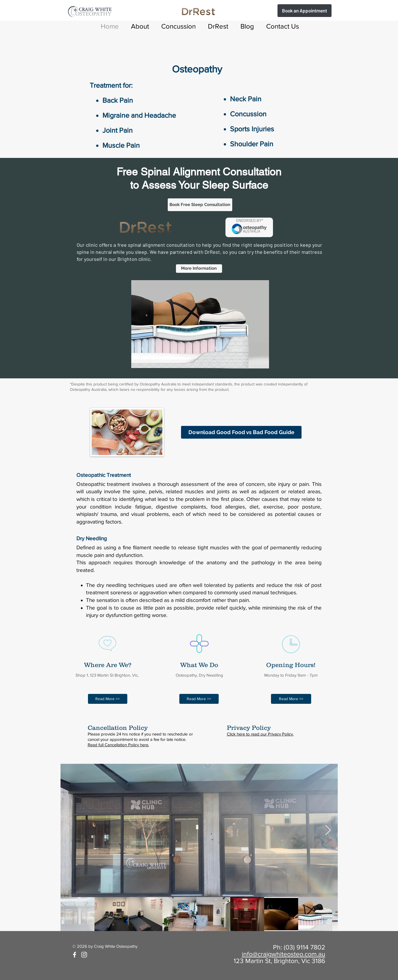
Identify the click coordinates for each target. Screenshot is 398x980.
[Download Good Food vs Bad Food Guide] (241, 432)
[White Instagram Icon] (84, 955)
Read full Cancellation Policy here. (118, 745)
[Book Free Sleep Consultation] (200, 205)
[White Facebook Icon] (75, 955)
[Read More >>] (108, 699)
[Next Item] (328, 830)
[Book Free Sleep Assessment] (305, 11)
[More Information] (199, 269)
